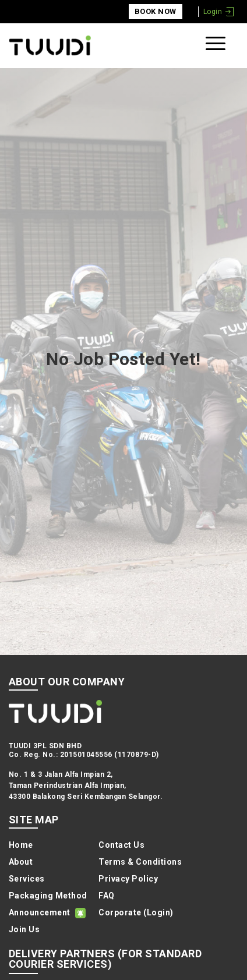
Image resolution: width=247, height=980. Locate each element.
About (21, 862)
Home (21, 845)
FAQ (107, 896)
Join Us (24, 929)
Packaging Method (48, 896)
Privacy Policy (128, 879)
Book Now (156, 11)
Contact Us (121, 845)
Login (213, 12)
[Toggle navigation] (217, 46)
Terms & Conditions (140, 862)
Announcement (40, 912)
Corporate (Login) (136, 912)
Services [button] (27, 879)
